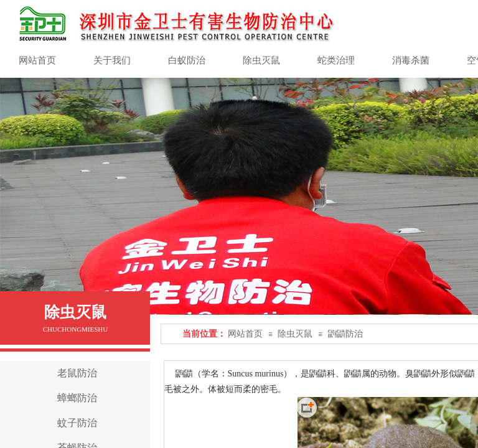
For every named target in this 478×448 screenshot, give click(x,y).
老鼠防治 (77, 373)
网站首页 (245, 334)
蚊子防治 (77, 423)
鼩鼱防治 (345, 334)
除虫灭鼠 (295, 334)
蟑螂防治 (77, 398)
